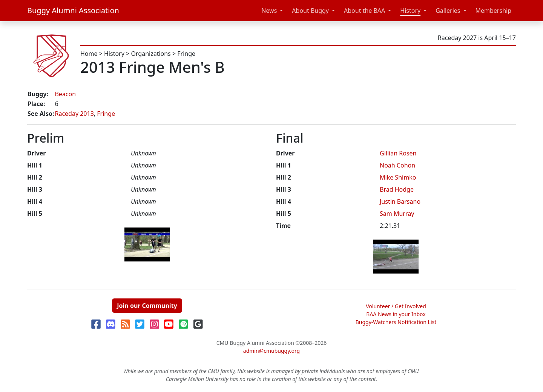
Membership (494, 11)
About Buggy (310, 11)
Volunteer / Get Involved (396, 306)
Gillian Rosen (398, 153)
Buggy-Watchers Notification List (396, 322)
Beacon (65, 94)
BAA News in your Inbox (396, 314)
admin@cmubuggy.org (271, 351)
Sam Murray (397, 214)
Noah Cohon (397, 165)
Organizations (151, 54)
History (410, 11)
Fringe (186, 54)
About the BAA (364, 11)
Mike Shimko (398, 177)
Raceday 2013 (74, 114)
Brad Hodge (397, 189)
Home (89, 54)
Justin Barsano (400, 201)
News (269, 11)
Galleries (448, 11)
